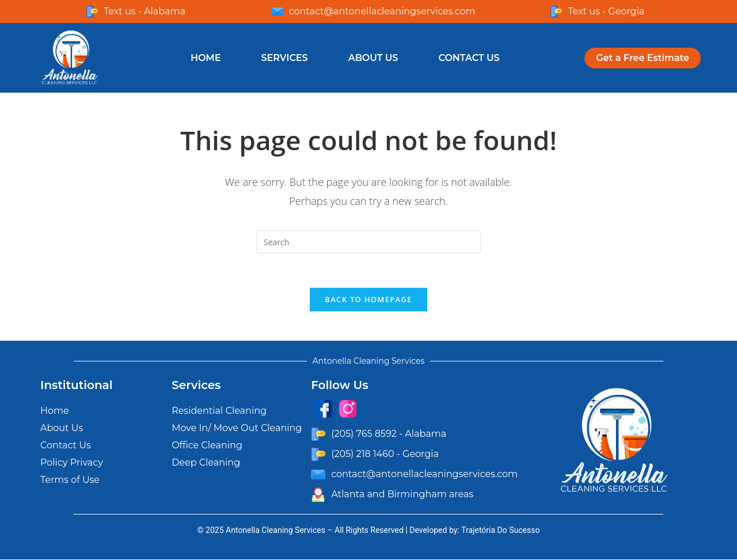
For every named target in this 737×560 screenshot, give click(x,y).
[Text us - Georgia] (556, 12)
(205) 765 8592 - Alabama (389, 434)
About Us (373, 58)
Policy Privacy (72, 463)
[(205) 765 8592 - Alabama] (318, 434)
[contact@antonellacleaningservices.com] (278, 12)
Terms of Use (70, 480)
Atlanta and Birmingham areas (402, 495)
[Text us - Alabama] (92, 12)
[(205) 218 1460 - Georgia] (318, 454)
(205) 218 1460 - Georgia (385, 454)
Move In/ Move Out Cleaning (237, 428)
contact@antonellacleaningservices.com (382, 11)
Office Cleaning (207, 446)
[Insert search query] (368, 242)
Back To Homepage (368, 300)
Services (284, 58)
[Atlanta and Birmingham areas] (318, 495)
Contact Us (469, 58)
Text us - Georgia (606, 11)
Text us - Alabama (145, 11)
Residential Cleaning (219, 411)
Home (206, 58)
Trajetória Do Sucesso (500, 531)
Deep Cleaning (206, 463)
